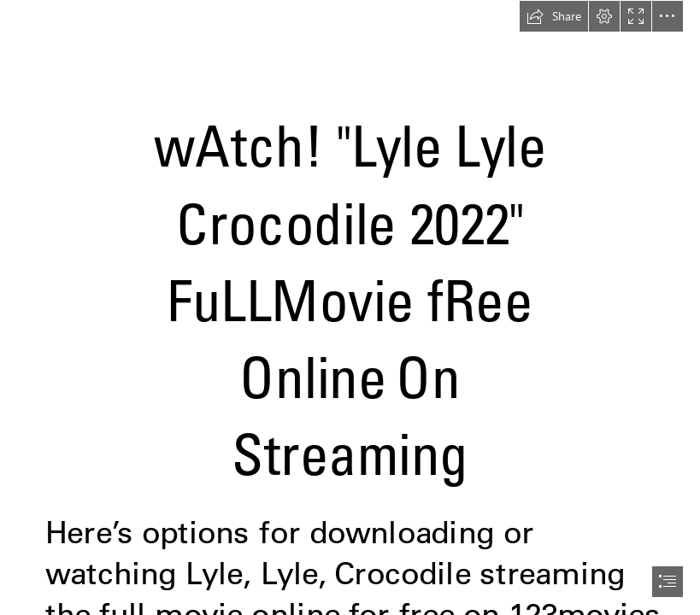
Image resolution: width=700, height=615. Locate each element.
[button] (554, 16)
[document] (350, 307)
